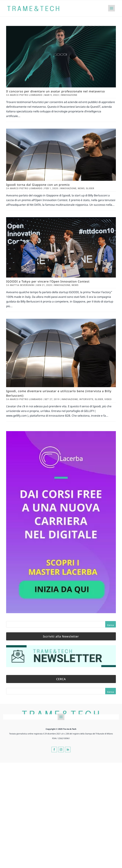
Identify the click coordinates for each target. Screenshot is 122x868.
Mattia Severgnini (22, 285)
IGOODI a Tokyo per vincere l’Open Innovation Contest (48, 281)
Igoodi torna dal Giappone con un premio (38, 185)
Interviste (86, 399)
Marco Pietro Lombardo (26, 95)
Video (108, 399)
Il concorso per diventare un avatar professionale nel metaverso (56, 91)
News (81, 188)
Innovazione (69, 95)
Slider (90, 188)
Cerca (111, 625)
